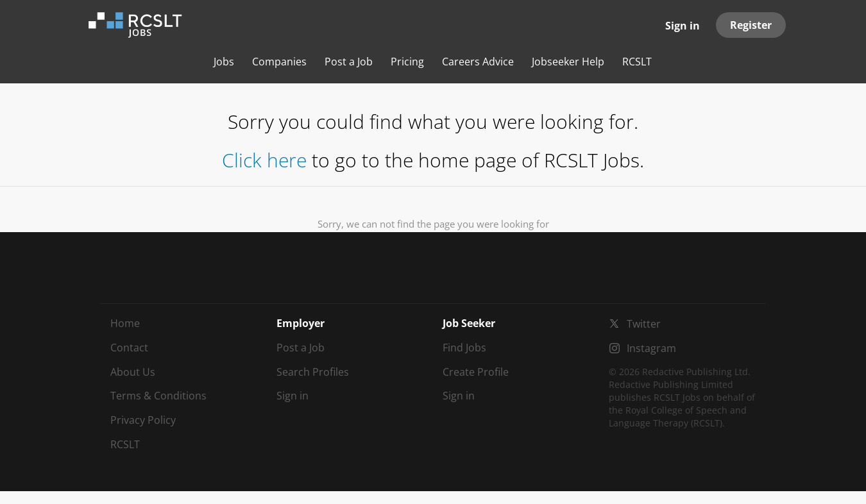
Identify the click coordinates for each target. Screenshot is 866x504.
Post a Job (301, 348)
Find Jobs (464, 348)
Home (125, 323)
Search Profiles (313, 372)
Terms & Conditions (158, 396)
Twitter (644, 324)
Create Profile (476, 372)
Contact (129, 348)
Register (751, 25)
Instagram (651, 348)
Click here (264, 160)
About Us (133, 372)
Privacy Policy (143, 420)
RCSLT (125, 444)
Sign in (683, 26)
